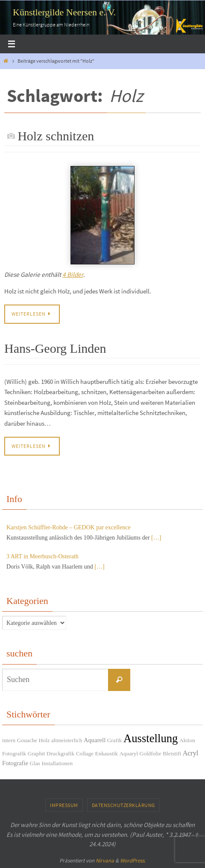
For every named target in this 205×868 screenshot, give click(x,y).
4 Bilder (73, 274)
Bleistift (172, 753)
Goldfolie (151, 753)
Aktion (187, 740)
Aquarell (95, 740)
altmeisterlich (67, 740)
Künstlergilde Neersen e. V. (64, 12)
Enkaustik (107, 753)
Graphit (37, 753)
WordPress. (133, 861)
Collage (85, 753)
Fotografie (15, 763)
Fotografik (14, 753)
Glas (35, 763)
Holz (44, 740)
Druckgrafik (60, 753)
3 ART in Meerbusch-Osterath (42, 556)
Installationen (57, 763)
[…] (156, 538)
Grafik (115, 740)
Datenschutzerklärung (123, 805)
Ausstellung (151, 738)
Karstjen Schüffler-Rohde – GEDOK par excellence (69, 527)
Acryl (190, 753)
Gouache (27, 740)
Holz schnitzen (56, 136)
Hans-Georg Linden (55, 348)
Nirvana (105, 861)
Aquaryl (129, 753)
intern (9, 740)
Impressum (64, 805)
